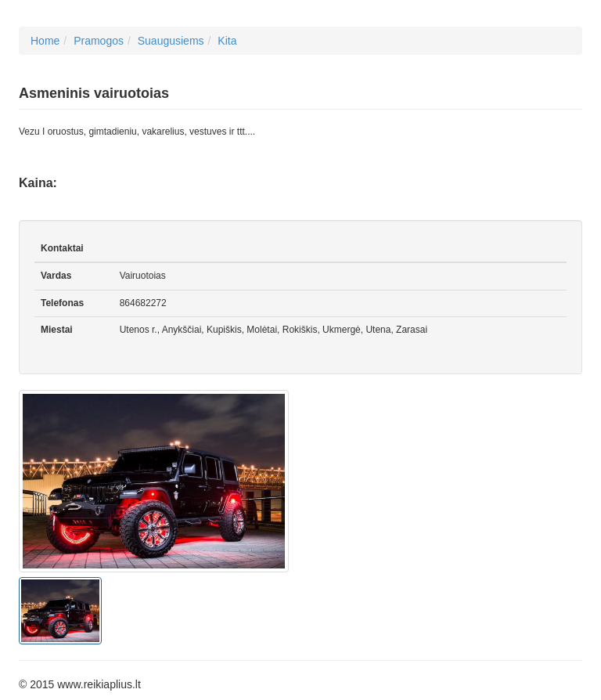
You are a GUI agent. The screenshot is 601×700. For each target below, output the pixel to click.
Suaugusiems (171, 41)
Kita (227, 41)
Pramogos (99, 41)
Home (45, 41)
